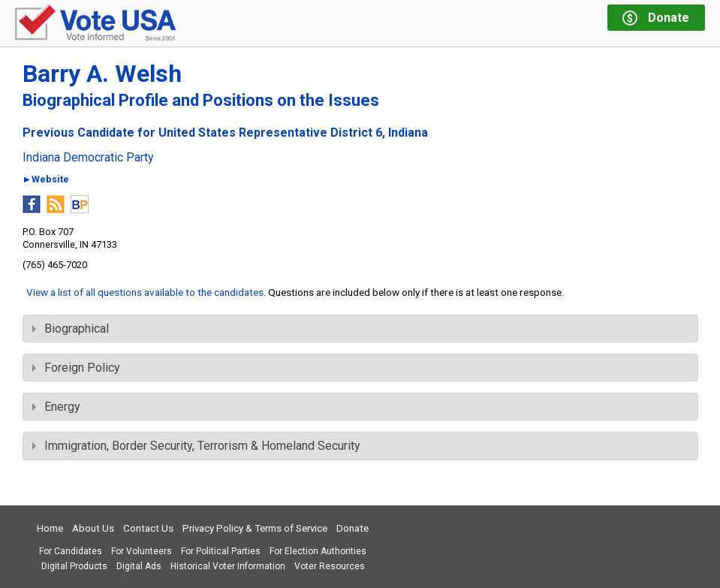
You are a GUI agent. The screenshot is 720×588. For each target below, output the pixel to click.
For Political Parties (221, 551)
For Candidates (71, 551)
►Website (46, 180)
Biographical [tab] (71, 329)
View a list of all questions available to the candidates (145, 292)
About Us (93, 528)
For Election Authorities (318, 551)
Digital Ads (139, 566)
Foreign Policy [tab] (76, 368)
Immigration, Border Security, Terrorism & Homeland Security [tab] (196, 446)
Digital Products (74, 566)
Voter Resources (330, 566)
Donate (352, 528)
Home (50, 528)
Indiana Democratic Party (88, 158)
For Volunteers (142, 551)
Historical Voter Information (228, 566)
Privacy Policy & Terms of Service (255, 528)
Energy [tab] (56, 407)
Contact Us (148, 528)
